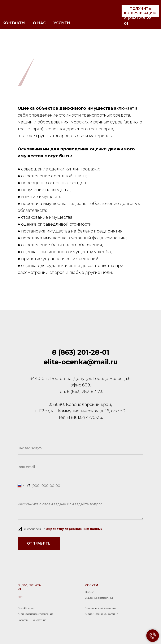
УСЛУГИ (62, 23)
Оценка (90, 592)
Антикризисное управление (35, 614)
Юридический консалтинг (101, 614)
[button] (140, 11)
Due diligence (26, 608)
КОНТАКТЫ (14, 23)
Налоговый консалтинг (32, 620)
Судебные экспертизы (99, 598)
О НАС (39, 23)
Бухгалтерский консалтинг (101, 608)
